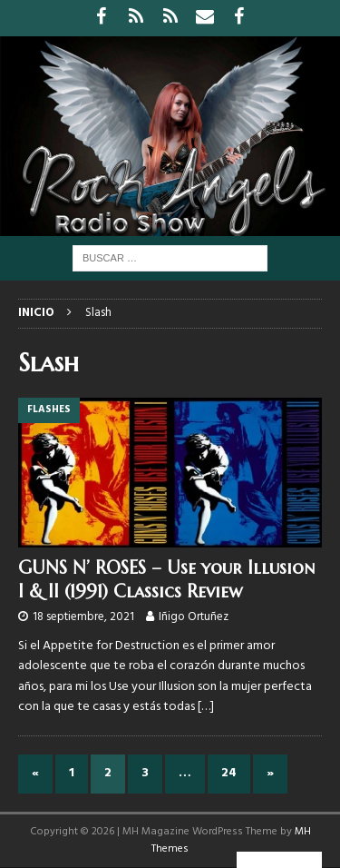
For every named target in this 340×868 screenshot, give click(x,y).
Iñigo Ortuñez (194, 617)
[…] (206, 707)
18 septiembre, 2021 (83, 617)
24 (229, 773)
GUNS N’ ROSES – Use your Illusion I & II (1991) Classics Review (166, 580)
